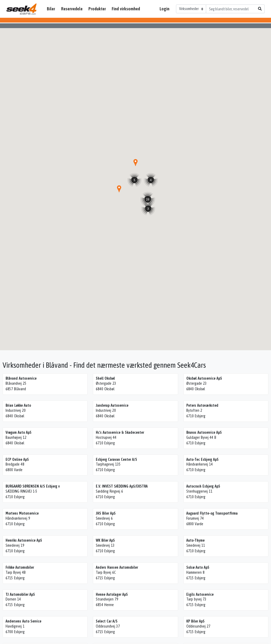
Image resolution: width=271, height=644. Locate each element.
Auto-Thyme (195, 540)
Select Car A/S (107, 621)
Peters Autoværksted (202, 405)
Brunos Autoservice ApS (204, 432)
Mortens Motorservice (22, 513)
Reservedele (72, 9)
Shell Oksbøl (105, 378)
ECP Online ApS (17, 459)
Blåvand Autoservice (21, 378)
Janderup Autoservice (112, 405)
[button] (119, 189)
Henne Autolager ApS (112, 594)
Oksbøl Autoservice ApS (204, 378)
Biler (51, 9)
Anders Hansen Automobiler (117, 567)
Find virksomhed (126, 9)
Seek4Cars (21, 9)
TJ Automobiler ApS (20, 594)
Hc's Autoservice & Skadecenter (120, 432)
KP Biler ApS (195, 621)
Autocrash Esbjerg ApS (203, 486)
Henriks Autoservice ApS (24, 540)
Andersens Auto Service (23, 621)
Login (164, 9)
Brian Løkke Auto (18, 405)
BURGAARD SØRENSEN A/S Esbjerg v (33, 486)
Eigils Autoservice (200, 594)
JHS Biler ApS (106, 513)
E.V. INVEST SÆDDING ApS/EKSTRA (122, 486)
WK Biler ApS (105, 540)
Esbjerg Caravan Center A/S (116, 459)
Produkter (97, 9)
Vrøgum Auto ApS (19, 432)
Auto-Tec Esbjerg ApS (202, 459)
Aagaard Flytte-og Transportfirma (212, 513)
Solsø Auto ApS (198, 567)
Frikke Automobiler (20, 567)
